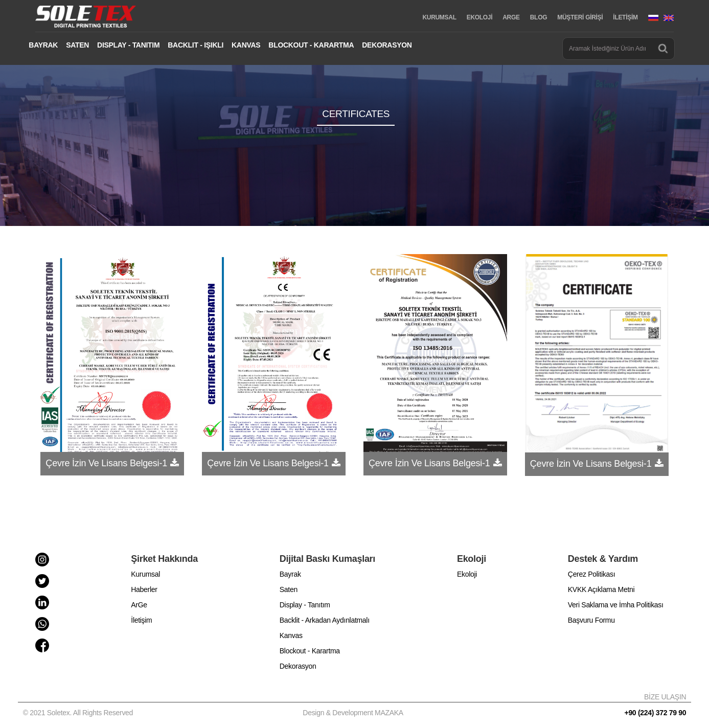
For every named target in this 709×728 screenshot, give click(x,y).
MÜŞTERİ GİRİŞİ (580, 17)
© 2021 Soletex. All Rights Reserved (80, 713)
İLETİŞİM (625, 17)
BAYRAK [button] (43, 45)
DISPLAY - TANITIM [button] (128, 45)
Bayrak (290, 574)
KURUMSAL (439, 17)
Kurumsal (145, 574)
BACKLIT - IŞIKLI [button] (196, 45)
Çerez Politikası (591, 574)
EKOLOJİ (480, 17)
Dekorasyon (298, 666)
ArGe (139, 605)
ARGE (511, 17)
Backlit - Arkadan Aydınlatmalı (325, 620)
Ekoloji (467, 574)
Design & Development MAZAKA (353, 713)
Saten (289, 589)
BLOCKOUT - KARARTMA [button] (311, 45)
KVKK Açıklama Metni (601, 589)
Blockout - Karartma (310, 651)
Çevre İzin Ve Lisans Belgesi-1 (106, 463)
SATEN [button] (77, 45)
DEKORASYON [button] (387, 45)
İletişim (141, 620)
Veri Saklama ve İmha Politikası (616, 605)
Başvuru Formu (591, 620)
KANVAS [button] (246, 45)
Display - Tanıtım (305, 605)
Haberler (144, 589)
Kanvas (291, 635)
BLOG (539, 17)
